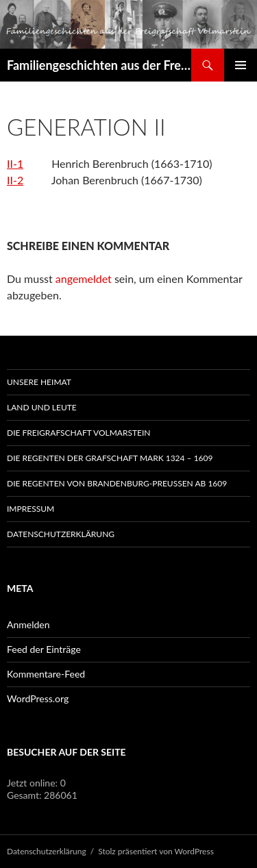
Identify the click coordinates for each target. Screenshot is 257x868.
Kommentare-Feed (46, 674)
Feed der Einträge (44, 649)
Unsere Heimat (39, 382)
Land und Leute (42, 407)
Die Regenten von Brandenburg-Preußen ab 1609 (117, 483)
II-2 (15, 180)
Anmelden (28, 624)
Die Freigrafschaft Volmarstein (79, 433)
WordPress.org (38, 698)
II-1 (15, 163)
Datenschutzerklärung (61, 534)
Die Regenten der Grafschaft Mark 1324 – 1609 (110, 458)
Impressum (30, 509)
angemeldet (84, 278)
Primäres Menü (241, 65)
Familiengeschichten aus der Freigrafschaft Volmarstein (99, 65)
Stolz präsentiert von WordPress (156, 851)
